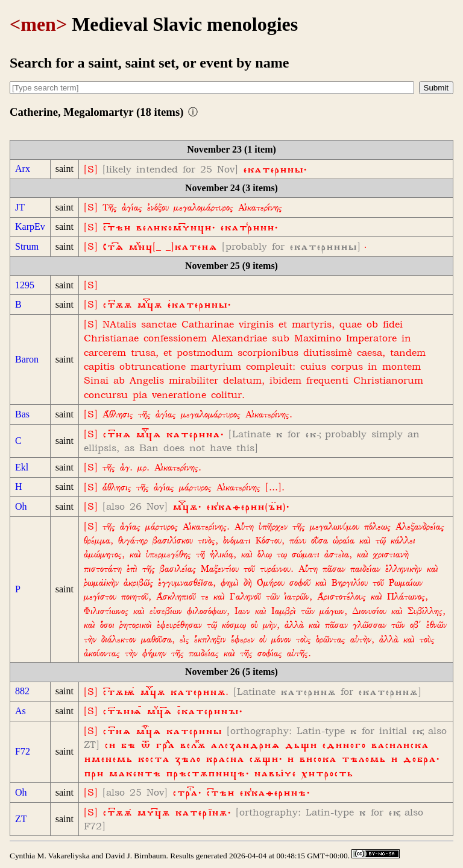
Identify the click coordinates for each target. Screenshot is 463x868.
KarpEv (30, 227)
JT (20, 207)
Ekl (22, 467)
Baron (27, 359)
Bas (22, 414)
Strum (27, 246)
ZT (21, 819)
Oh (21, 506)
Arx (23, 169)
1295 (25, 285)
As (20, 711)
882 (22, 691)
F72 (23, 751)
